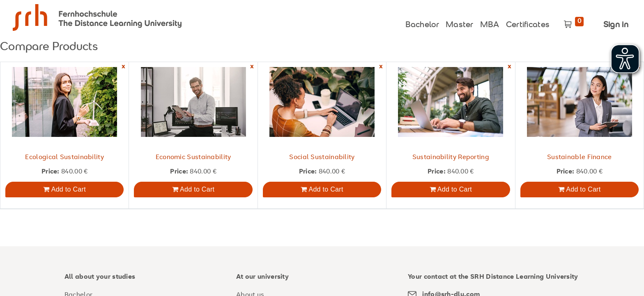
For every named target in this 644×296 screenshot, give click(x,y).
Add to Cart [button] (64, 189)
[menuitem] (422, 23)
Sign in (616, 25)
